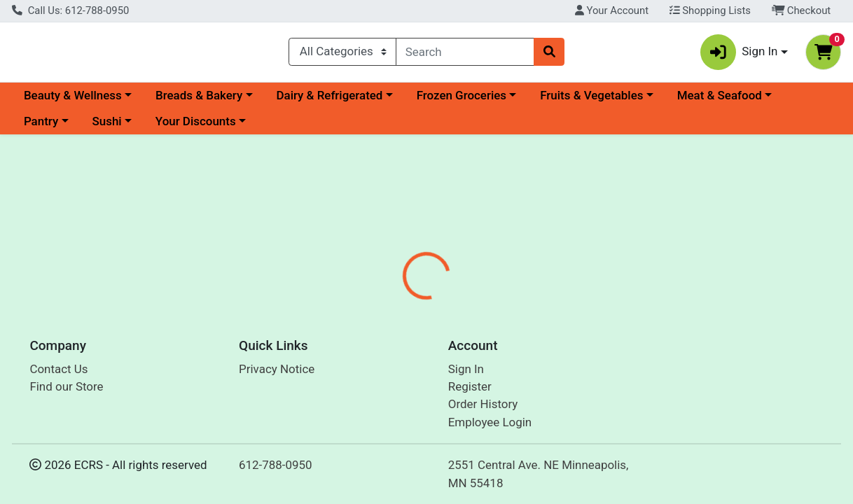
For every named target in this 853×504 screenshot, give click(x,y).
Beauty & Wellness (73, 101)
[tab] (395, 330)
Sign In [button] (739, 55)
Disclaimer (460, 330)
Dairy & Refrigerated (329, 101)
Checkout (802, 10)
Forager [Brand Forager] (523, 419)
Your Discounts (196, 127)
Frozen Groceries (462, 101)
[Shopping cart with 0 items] (823, 55)
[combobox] (465, 55)
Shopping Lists (710, 10)
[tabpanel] (605, 408)
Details (394, 330)
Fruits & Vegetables (591, 101)
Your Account (612, 10)
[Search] (465, 55)
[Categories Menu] (342, 55)
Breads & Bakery (199, 101)
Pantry (41, 127)
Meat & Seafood (720, 101)
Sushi (106, 127)
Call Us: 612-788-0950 (70, 10)
